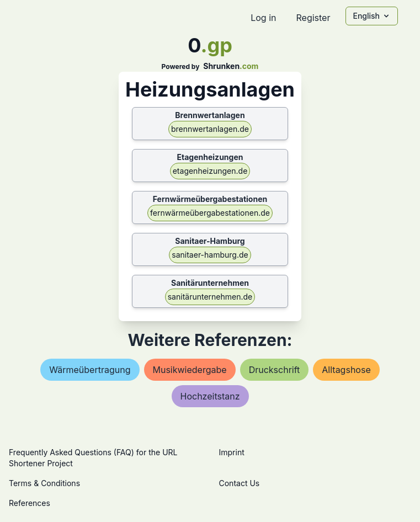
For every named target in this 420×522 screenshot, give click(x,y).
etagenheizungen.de (210, 171)
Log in (263, 18)
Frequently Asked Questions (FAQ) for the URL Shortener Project (93, 458)
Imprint (232, 452)
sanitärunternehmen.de (210, 297)
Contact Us (240, 483)
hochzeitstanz (210, 396)
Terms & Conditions (44, 483)
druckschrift (275, 370)
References (30, 503)
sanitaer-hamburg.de (210, 255)
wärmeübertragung (90, 370)
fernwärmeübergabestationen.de (210, 213)
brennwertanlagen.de (210, 129)
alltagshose (346, 370)
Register (313, 18)
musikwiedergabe (190, 370)
